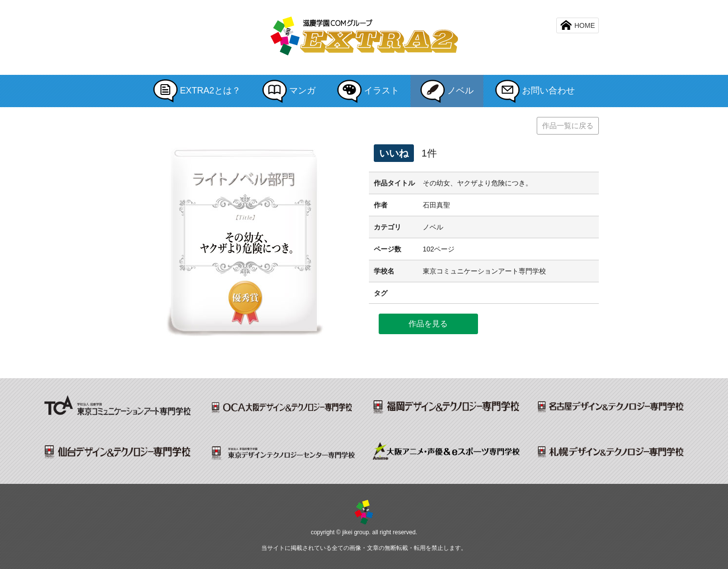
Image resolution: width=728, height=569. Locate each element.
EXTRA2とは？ (197, 91)
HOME (578, 25)
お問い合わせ (535, 91)
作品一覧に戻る (568, 125)
